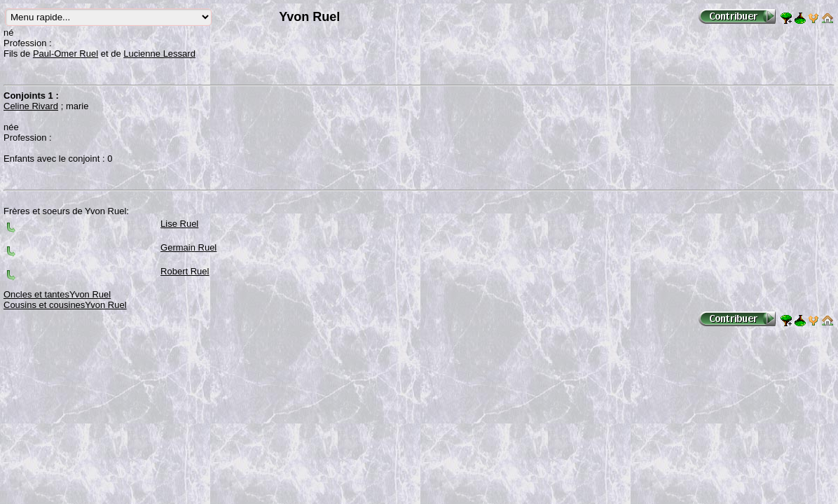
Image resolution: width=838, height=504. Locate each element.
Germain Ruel (188, 247)
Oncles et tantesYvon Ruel (57, 294)
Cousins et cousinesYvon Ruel (65, 305)
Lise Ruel (179, 224)
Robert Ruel (185, 271)
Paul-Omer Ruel (66, 54)
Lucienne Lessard (159, 54)
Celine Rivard (31, 106)
